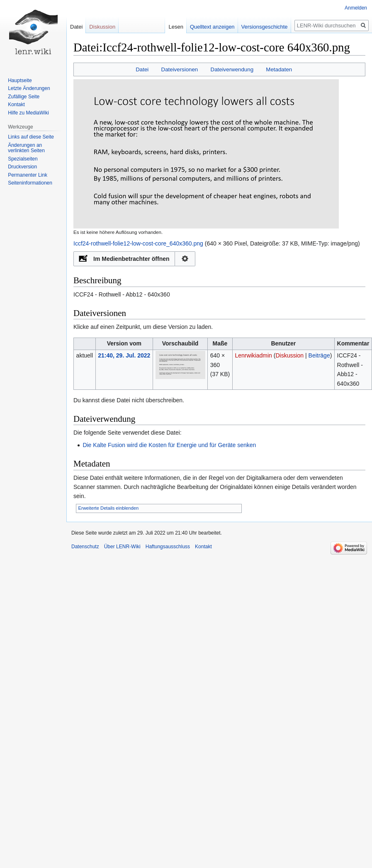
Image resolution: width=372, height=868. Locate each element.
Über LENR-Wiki (122, 547)
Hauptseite (20, 80)
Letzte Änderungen (29, 88)
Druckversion (22, 167)
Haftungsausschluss (168, 547)
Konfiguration (185, 259)
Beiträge (319, 355)
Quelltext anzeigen (206, 27)
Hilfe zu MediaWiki (28, 113)
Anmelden (356, 8)
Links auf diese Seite (31, 137)
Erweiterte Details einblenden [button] (109, 508)
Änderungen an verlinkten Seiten (26, 148)
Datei (142, 69)
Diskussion (289, 355)
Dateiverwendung (232, 69)
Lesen (170, 27)
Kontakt (16, 105)
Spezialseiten (23, 159)
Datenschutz (85, 547)
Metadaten (279, 69)
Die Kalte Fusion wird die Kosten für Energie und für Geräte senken (169, 445)
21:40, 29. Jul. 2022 (124, 355)
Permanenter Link (28, 175)
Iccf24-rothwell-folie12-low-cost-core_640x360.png (138, 243)
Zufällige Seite (24, 97)
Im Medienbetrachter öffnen (131, 259)
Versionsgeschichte (258, 27)
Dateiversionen (180, 69)
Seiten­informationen (30, 183)
